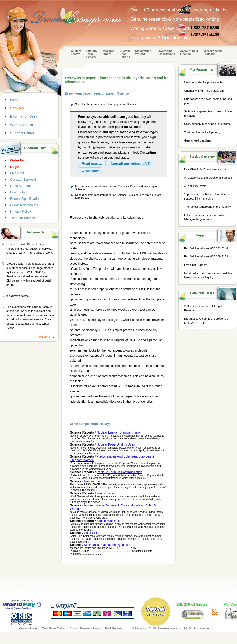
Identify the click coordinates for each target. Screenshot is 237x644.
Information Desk (24, 116)
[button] (92, 164)
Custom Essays (76, 52)
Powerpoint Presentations (166, 52)
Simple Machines (108, 521)
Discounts (17, 192)
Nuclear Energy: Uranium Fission (119, 432)
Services (17, 108)
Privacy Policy (21, 211)
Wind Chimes (106, 493)
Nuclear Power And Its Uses (116, 444)
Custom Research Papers (86, 628)
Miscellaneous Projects (213, 52)
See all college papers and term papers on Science (106, 104)
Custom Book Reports (125, 54)
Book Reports (114, 628)
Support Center (22, 133)
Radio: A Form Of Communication (119, 472)
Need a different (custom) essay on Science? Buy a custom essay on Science (117, 188)
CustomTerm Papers (92, 54)
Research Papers (108, 52)
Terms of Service (23, 218)
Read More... (44, 337)
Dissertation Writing (143, 52)
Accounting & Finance (189, 52)
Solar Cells (91, 533)
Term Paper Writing (54, 628)
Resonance (92, 481)
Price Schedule (21, 186)
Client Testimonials (24, 205)
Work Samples (22, 125)
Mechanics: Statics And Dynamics (107, 545)
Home (15, 100)
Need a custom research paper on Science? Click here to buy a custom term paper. (118, 196)
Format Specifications (26, 199)
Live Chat (17, 173)
